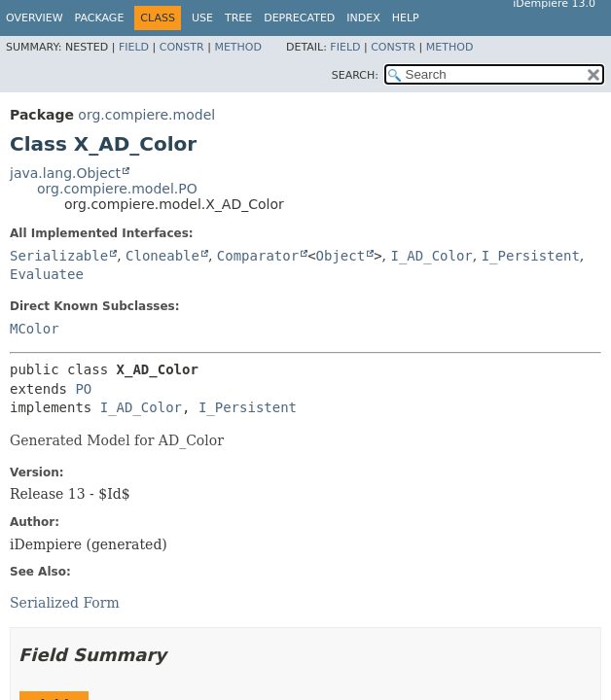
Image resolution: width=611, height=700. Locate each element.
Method (238, 47)
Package (100, 18)
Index (363, 18)
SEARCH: (355, 75)
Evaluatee (47, 274)
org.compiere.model (146, 115)
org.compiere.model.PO (117, 189)
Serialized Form (65, 603)
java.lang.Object (65, 173)
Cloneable (162, 256)
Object (341, 256)
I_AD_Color (431, 256)
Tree (238, 18)
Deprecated (299, 18)
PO (83, 389)
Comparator (258, 256)
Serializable (59, 256)
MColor (35, 329)
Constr (182, 47)
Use (202, 18)
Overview (35, 18)
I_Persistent (531, 256)
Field (134, 47)
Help (406, 18)
